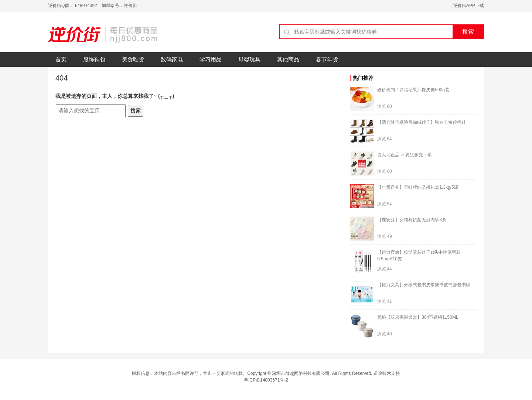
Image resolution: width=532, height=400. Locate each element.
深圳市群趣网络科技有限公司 (301, 373)
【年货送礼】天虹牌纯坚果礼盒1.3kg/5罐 (418, 187)
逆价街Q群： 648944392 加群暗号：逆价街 (93, 6)
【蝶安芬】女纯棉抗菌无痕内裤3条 (412, 220)
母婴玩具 (249, 59)
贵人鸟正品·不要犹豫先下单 (404, 155)
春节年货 (327, 59)
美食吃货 (133, 59)
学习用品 (211, 59)
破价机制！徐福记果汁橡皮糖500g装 (413, 90)
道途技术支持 (387, 373)
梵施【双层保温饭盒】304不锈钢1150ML (418, 317)
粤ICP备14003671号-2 (266, 380)
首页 (61, 59)
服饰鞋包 (94, 59)
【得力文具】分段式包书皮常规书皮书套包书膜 (424, 285)
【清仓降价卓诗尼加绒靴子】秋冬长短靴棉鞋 (422, 122)
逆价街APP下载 (468, 6)
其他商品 (288, 59)
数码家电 (172, 59)
